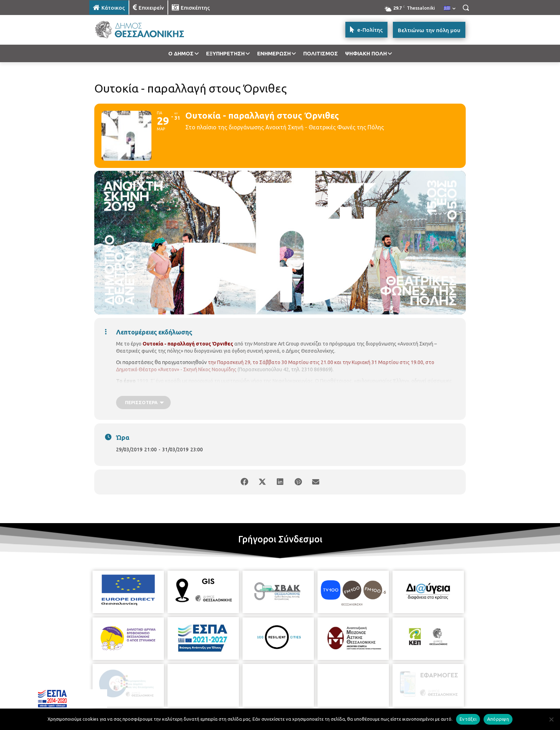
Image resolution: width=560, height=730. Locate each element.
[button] (466, 8)
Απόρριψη (498, 719)
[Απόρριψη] (551, 719)
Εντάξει (468, 719)
